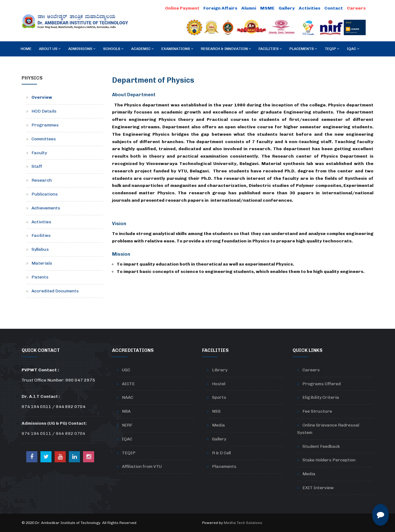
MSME (267, 8)
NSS (216, 411)
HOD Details (44, 111)
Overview (42, 97)
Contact (334, 8)
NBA (126, 411)
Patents (40, 277)
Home (26, 49)
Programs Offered (322, 384)
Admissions (82, 49)
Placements (303, 49)
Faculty (39, 153)
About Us (50, 49)
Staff (37, 166)
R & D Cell (221, 453)
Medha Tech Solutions (243, 523)
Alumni (249, 8)
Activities (310, 8)
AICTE (128, 384)
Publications (45, 194)
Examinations (177, 49)
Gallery (287, 8)
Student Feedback (321, 446)
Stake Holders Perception (329, 460)
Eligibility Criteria (321, 397)
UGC (126, 370)
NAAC (128, 397)
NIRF (127, 425)
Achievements (46, 208)
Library (220, 370)
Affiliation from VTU (142, 466)
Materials (42, 263)
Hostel (219, 384)
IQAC (353, 49)
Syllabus (40, 249)
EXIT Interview (318, 488)
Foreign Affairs (220, 8)
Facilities (270, 49)
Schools (113, 49)
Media (218, 425)
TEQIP (332, 49)
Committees (44, 139)
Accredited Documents (55, 291)
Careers (356, 8)
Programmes (45, 125)
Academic (143, 49)
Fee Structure (317, 411)
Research (42, 180)
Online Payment (182, 8)
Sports (219, 397)
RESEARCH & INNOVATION (226, 49)
